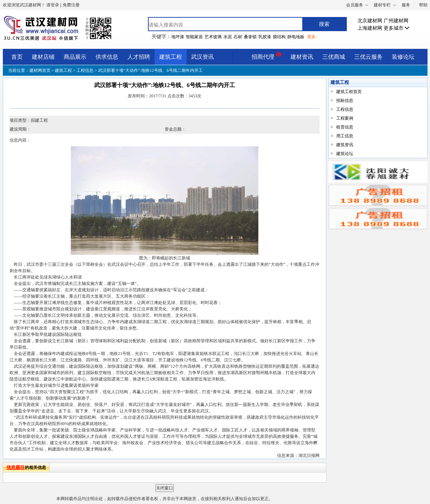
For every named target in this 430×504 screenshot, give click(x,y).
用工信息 (345, 136)
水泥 (228, 37)
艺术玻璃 (213, 37)
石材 (238, 37)
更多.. (313, 37)
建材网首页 (41, 70)
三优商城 (334, 57)
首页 (17, 57)
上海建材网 (370, 28)
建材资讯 (302, 57)
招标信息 (345, 101)
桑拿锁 (250, 37)
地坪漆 (178, 37)
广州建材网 (396, 21)
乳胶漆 (265, 37)
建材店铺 (43, 57)
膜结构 (279, 37)
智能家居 (194, 37)
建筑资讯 (345, 145)
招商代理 (266, 56)
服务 (406, 5)
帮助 (423, 5)
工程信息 (85, 70)
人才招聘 (139, 57)
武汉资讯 (202, 57)
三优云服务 (368, 57)
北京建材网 (370, 21)
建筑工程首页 (349, 92)
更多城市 (397, 28)
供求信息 (107, 57)
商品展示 (75, 57)
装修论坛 (403, 57)
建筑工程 (171, 57)
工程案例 (345, 118)
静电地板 (296, 37)
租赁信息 (345, 127)
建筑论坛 (345, 154)
